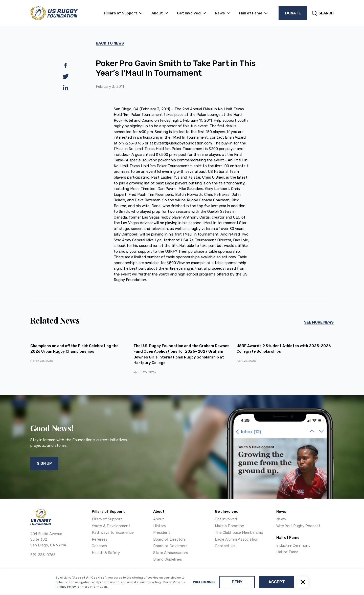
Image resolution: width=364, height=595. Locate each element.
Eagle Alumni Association (237, 539)
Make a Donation (230, 526)
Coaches (99, 546)
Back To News (110, 43)
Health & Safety (106, 553)
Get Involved (226, 519)
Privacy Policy (66, 587)
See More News (319, 322)
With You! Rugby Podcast (298, 526)
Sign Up (44, 463)
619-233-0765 (43, 555)
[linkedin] (66, 88)
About (159, 519)
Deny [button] (237, 582)
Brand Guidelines (168, 559)
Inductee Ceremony (293, 545)
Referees (100, 539)
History (160, 526)
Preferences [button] (204, 582)
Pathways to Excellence (113, 533)
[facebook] (66, 65)
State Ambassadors (171, 553)
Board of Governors (170, 546)
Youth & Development (111, 526)
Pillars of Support (107, 519)
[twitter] (66, 76)
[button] (303, 582)
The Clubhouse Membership (239, 533)
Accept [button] (277, 582)
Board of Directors (169, 539)
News (281, 519)
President (162, 533)
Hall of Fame (287, 552)
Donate (293, 13)
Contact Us (225, 546)
